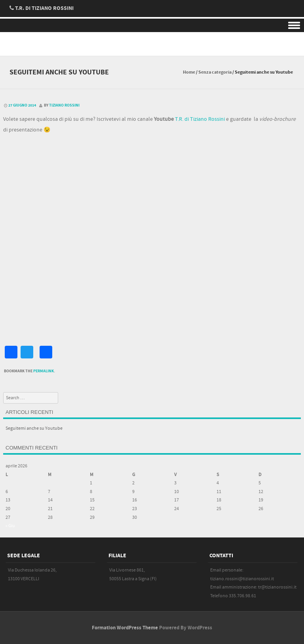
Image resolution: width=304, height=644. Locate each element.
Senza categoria (215, 72)
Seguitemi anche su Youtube (34, 428)
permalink (44, 371)
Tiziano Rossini (64, 105)
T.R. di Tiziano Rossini (200, 119)
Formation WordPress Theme (125, 628)
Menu (152, 26)
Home (189, 72)
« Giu (10, 526)
